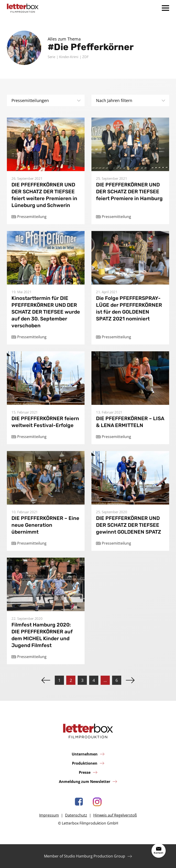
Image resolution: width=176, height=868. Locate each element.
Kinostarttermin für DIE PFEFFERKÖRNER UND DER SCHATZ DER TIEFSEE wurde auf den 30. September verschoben (46, 312)
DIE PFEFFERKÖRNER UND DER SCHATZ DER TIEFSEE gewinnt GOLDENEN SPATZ (129, 525)
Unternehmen (85, 754)
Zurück (46, 680)
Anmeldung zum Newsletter (85, 782)
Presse (85, 772)
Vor (130, 680)
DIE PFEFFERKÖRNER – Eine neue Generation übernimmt (45, 525)
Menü (165, 8)
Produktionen (85, 763)
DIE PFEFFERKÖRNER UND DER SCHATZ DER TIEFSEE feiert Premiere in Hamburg (129, 192)
